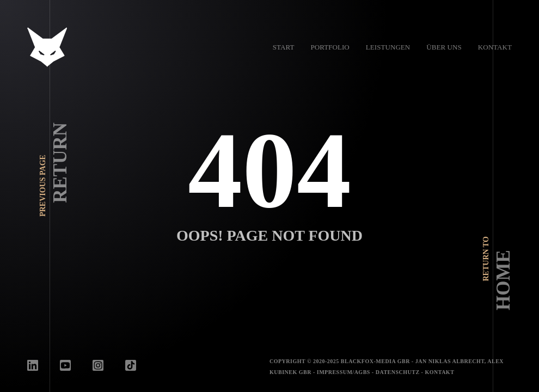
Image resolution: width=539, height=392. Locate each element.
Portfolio (330, 47)
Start (284, 47)
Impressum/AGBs (344, 372)
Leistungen (388, 47)
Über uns (444, 47)
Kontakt (495, 47)
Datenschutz (398, 372)
